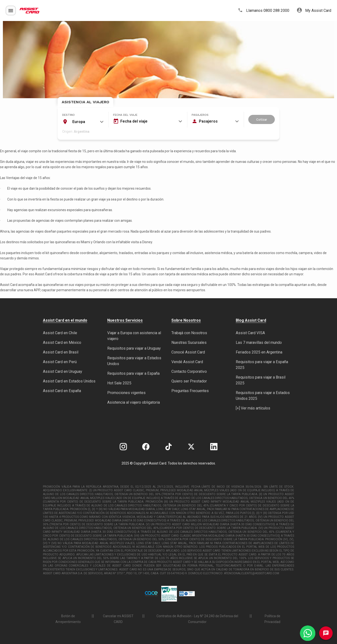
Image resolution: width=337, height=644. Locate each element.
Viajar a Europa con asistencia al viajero (134, 336)
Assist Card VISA (250, 333)
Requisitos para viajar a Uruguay (134, 348)
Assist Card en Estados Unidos (69, 381)
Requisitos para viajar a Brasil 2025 (261, 380)
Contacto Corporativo (189, 371)
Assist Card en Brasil (61, 352)
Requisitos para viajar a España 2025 (262, 365)
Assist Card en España (62, 391)
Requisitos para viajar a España (133, 373)
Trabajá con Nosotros (189, 333)
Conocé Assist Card (188, 352)
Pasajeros (200, 115)
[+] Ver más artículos (253, 408)
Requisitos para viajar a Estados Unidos (134, 361)
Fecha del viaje (125, 115)
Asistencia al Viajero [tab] (85, 102)
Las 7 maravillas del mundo (259, 343)
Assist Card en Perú (60, 362)
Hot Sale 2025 (119, 383)
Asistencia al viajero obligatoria (134, 402)
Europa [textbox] (79, 122)
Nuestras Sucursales (189, 343)
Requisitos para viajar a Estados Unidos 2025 (263, 396)
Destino (68, 115)
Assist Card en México (62, 343)
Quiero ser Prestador (189, 381)
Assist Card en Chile (60, 333)
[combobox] (83, 122)
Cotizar (262, 120)
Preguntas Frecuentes (190, 391)
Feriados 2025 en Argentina (259, 352)
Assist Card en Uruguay (63, 371)
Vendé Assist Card (187, 362)
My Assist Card (314, 11)
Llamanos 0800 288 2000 (264, 11)
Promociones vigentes (126, 393)
